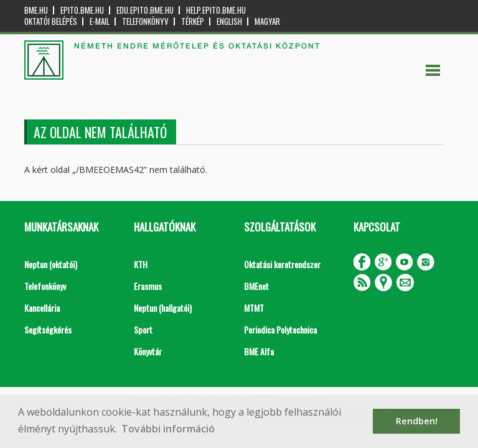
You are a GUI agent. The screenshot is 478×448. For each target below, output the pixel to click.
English (229, 21)
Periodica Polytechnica (280, 329)
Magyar (267, 21)
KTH (141, 264)
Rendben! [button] (417, 421)
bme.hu (36, 10)
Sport (143, 329)
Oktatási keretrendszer (282, 264)
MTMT (254, 308)
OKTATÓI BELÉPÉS (51, 21)
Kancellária (42, 308)
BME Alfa (259, 351)
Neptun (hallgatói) (163, 308)
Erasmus (148, 286)
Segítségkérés (48, 329)
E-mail (100, 21)
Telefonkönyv (145, 21)
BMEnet (256, 286)
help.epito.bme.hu (216, 10)
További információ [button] (168, 429)
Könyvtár (148, 351)
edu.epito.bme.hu (145, 10)
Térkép (193, 21)
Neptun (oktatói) (51, 264)
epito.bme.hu (82, 10)
